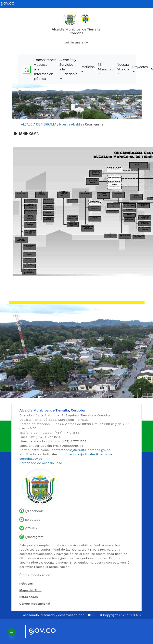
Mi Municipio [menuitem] (106, 67)
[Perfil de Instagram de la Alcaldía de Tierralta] (31, 537)
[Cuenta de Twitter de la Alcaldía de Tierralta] (29, 528)
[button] (12, 632)
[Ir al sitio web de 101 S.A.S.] (92, 615)
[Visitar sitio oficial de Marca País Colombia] (17, 632)
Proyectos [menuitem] (140, 67)
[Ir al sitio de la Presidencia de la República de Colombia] (85, 19)
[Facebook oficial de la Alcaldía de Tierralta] (31, 511)
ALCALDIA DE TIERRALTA (39, 124)
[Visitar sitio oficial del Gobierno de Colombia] (47, 632)
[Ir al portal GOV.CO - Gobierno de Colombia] (10, 4)
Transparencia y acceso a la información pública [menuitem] (45, 69)
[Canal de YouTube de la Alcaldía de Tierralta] (30, 519)
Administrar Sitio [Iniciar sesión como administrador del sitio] (76, 42)
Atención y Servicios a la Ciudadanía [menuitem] (69, 67)
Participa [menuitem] (88, 67)
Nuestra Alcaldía (71, 124)
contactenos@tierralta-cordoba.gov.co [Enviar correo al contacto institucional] (81, 450)
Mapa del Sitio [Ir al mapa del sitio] (30, 590)
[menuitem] (27, 70)
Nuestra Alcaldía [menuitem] (123, 67)
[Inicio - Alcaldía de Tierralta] (70, 19)
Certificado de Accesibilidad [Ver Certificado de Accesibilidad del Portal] (41, 463)
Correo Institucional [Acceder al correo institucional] (35, 604)
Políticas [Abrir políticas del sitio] (26, 584)
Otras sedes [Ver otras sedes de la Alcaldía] (29, 597)
